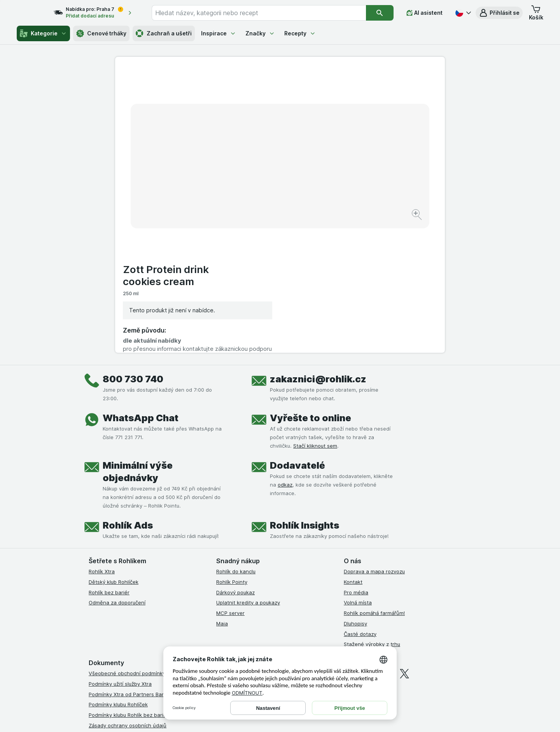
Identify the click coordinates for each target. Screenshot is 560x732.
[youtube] (386, 540)
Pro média (356, 459)
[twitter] (404, 540)
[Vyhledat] (380, 13)
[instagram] (367, 540)
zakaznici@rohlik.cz (318, 245)
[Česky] (462, 13)
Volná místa (358, 469)
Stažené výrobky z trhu (372, 510)
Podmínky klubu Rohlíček (118, 571)
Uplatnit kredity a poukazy (248, 469)
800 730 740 (133, 245)
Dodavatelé (297, 332)
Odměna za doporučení (117, 469)
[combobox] (266, 13)
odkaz (285, 351)
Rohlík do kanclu (236, 438)
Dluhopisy (355, 490)
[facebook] (348, 540)
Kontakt (353, 448)
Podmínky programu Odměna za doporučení (142, 623)
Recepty (300, 33)
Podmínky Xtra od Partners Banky (129, 560)
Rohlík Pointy (232, 448)
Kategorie (43, 33)
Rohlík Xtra (102, 438)
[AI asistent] (424, 13)
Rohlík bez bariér (109, 459)
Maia (222, 490)
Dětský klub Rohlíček (114, 448)
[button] (499, 13)
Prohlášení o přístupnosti (119, 633)
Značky (260, 33)
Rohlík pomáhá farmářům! (374, 479)
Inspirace (219, 33)
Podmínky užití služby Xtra (120, 550)
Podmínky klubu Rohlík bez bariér (129, 581)
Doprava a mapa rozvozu (374, 438)
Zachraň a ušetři (164, 33)
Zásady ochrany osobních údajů (128, 592)
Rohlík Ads (128, 391)
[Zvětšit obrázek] (253, 191)
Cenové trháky (101, 33)
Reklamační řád (107, 612)
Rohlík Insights (304, 391)
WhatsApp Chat (141, 284)
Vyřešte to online (311, 284)
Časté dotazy (360, 500)
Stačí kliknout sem (315, 312)
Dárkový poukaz (235, 459)
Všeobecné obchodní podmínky (127, 539)
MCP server (230, 479)
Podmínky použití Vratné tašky (126, 602)
